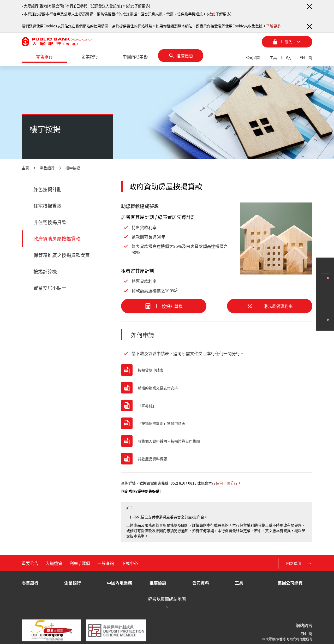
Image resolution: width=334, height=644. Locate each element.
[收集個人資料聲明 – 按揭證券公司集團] (217, 441)
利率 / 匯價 (80, 563)
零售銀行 (47, 168)
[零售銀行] (44, 57)
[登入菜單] (287, 42)
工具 (273, 57)
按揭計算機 (45, 272)
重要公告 (30, 563)
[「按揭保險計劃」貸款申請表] (217, 423)
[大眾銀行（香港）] (57, 42)
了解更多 (273, 26)
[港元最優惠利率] (270, 306)
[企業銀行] (90, 57)
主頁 (25, 168)
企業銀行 (73, 583)
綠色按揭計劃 (47, 189)
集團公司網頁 (290, 583)
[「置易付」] (217, 406)
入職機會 (54, 563)
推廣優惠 (158, 583)
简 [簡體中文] (310, 57)
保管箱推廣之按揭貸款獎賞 (62, 255)
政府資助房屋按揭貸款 (57, 239)
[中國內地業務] (135, 57)
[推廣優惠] (181, 56)
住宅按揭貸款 (47, 206)
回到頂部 (299, 563)
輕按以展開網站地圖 (167, 603)
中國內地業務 (120, 583)
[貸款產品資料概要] (217, 459)
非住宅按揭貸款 (50, 222)
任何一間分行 (226, 483)
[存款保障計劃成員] (116, 630)
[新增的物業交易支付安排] (217, 388)
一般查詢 (106, 563)
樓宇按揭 (73, 168)
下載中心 (130, 563)
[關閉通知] (309, 6)
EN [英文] (302, 57)
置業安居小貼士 (50, 288)
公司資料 (253, 57)
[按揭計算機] (164, 306)
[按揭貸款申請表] (217, 370)
